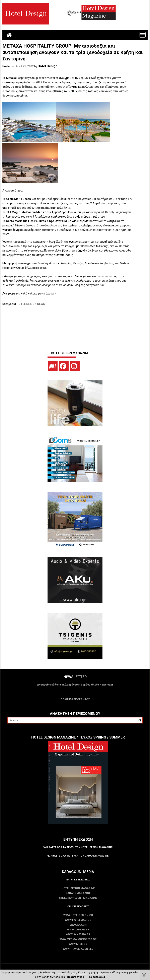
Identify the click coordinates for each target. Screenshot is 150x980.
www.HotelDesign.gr (78, 915)
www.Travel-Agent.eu (78, 949)
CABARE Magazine (78, 893)
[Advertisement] (75, 326)
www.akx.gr (78, 925)
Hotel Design (48, 66)
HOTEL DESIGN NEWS (31, 304)
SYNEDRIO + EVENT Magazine (78, 898)
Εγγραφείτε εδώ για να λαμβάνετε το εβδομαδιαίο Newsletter (75, 685)
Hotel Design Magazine (78, 888)
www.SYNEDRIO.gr (78, 934)
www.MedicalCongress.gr (78, 939)
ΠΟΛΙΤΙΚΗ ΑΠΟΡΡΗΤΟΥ (75, 699)
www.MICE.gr (78, 944)
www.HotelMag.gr (78, 920)
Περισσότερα (76, 977)
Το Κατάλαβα (97, 977)
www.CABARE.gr (78, 930)
